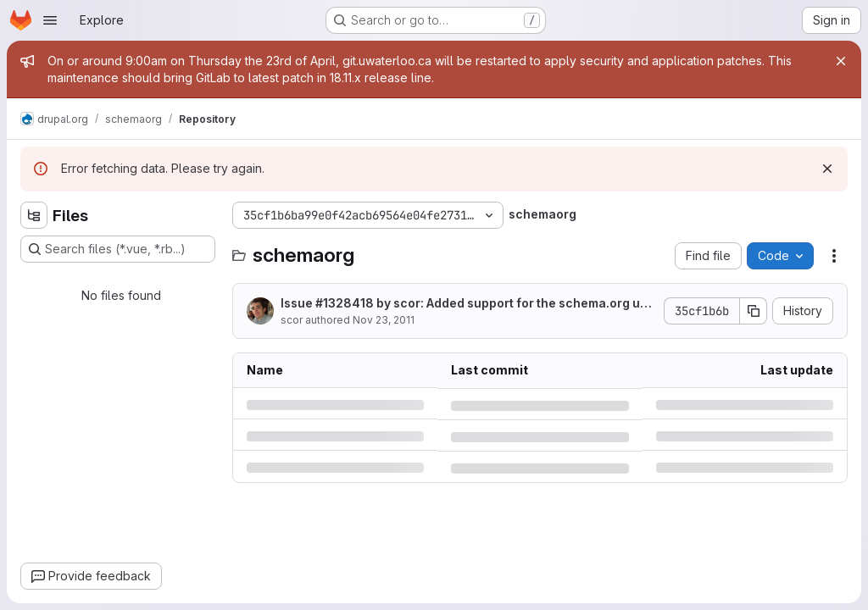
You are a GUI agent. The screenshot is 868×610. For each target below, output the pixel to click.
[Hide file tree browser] (34, 215)
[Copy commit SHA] (754, 311)
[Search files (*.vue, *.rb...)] (118, 249)
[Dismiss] (827, 169)
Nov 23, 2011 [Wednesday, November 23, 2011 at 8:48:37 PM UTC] (384, 320)
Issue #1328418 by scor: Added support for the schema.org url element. (465, 304)
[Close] (841, 61)
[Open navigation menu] (50, 20)
